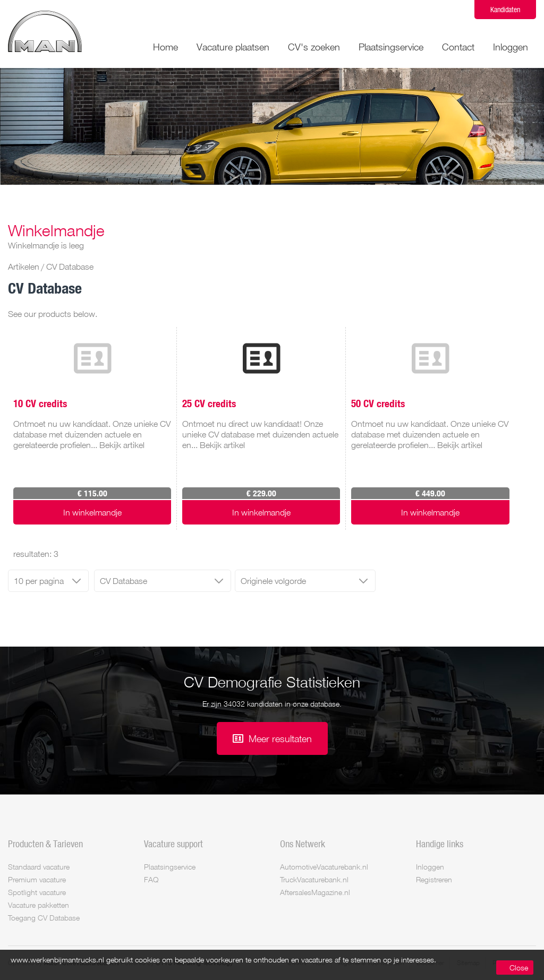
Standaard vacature (39, 867)
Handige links (440, 844)
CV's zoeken (314, 47)
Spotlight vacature (37, 892)
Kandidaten (505, 9)
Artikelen (24, 267)
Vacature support (173, 844)
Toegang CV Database (44, 918)
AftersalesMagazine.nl (315, 892)
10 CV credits (40, 403)
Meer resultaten (280, 738)
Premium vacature (37, 879)
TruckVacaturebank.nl (314, 879)
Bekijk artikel (122, 445)
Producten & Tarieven (45, 844)
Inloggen (511, 47)
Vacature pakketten (39, 905)
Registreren (434, 879)
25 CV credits (209, 403)
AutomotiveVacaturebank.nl (324, 867)
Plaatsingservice (391, 47)
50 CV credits (378, 403)
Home (165, 47)
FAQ (151, 879)
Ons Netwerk (303, 844)
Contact (458, 47)
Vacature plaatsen (233, 47)
